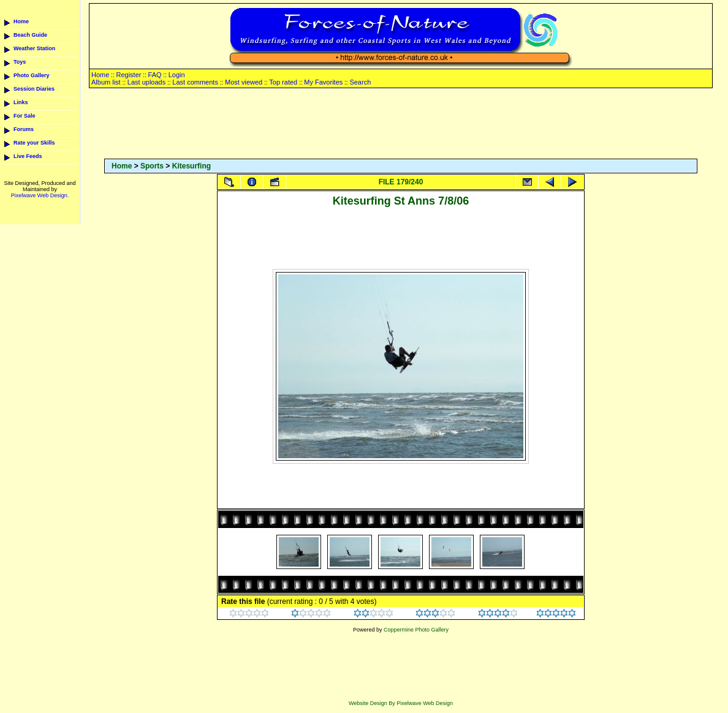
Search (360, 82)
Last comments (195, 82)
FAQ (155, 75)
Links (21, 102)
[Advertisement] (401, 124)
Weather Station (34, 48)
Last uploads (146, 82)
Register (128, 75)
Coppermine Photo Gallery (416, 630)
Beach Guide (30, 35)
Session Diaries (34, 89)
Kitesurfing (191, 166)
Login (177, 75)
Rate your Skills (34, 143)
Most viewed (244, 82)
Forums (24, 129)
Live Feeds (28, 156)
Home (21, 21)
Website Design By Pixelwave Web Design (401, 703)
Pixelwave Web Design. (40, 195)
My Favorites (323, 82)
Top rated (283, 82)
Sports (152, 166)
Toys (20, 62)
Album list (106, 82)
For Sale (25, 116)
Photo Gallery (32, 75)
